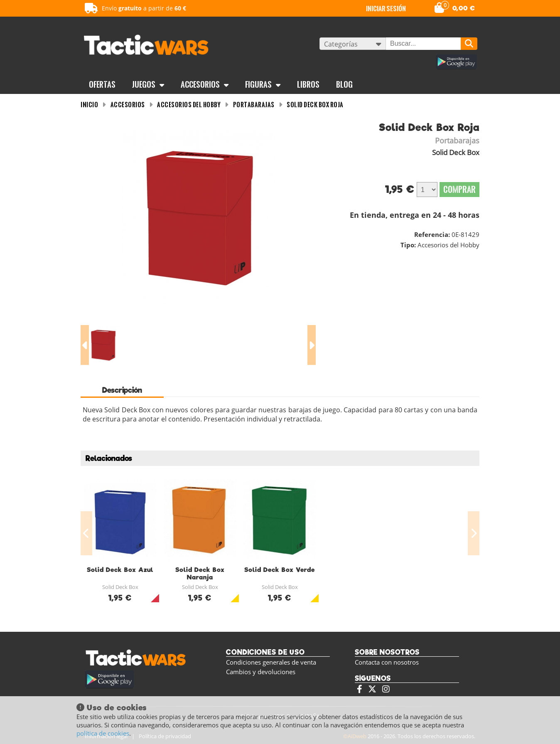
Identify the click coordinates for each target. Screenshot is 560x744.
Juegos (148, 84)
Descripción (122, 390)
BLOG (344, 84)
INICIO (89, 105)
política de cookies (103, 733)
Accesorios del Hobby (189, 105)
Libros (308, 84)
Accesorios (205, 84)
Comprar (459, 189)
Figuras (263, 84)
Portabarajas (254, 105)
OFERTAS (102, 84)
